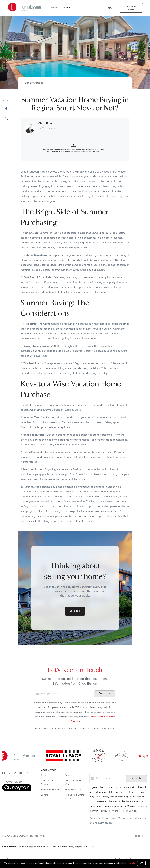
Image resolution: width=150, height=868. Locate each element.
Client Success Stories (63, 23)
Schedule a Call (73, 790)
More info (131, 863)
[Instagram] (27, 773)
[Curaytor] (17, 791)
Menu (108, 8)
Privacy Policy (141, 836)
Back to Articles (34, 83)
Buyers (67, 8)
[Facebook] (4, 773)
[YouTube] (21, 773)
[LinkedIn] (15, 773)
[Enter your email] (67, 694)
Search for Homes (50, 790)
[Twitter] (9, 773)
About (44, 775)
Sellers (54, 8)
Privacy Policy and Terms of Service (118, 811)
